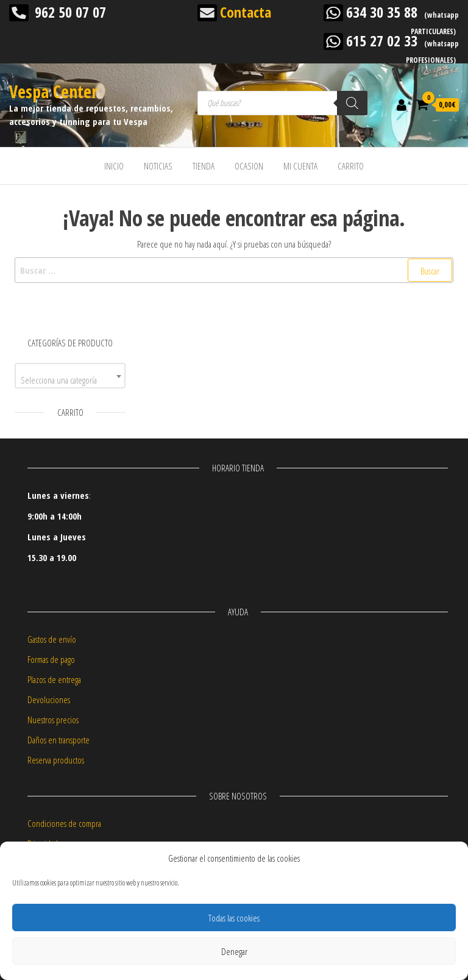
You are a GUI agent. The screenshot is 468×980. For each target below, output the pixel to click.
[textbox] (70, 380)
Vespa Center (53, 91)
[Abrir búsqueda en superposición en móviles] (282, 103)
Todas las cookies (234, 918)
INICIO (114, 166)
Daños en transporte (58, 740)
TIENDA (204, 166)
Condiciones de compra (64, 823)
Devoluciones (49, 699)
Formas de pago (51, 659)
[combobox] (70, 376)
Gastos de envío (52, 639)
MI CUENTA (300, 166)
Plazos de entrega (54, 679)
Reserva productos (56, 760)
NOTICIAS (158, 166)
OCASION (249, 166)
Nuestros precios (53, 720)
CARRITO (351, 166)
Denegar (234, 951)
